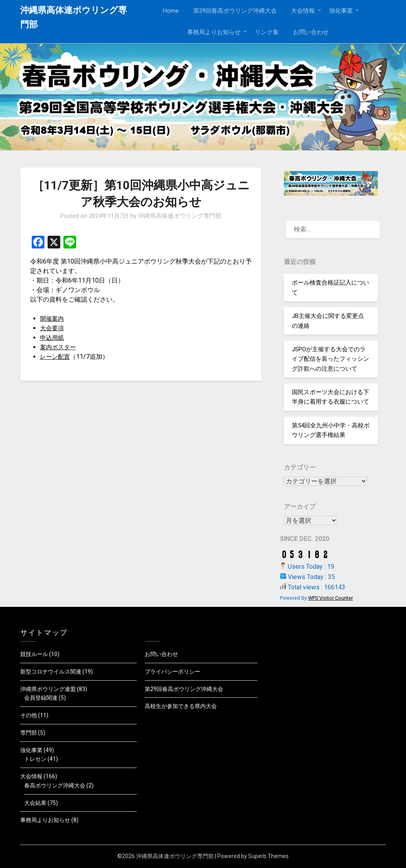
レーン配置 (56, 357)
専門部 (29, 733)
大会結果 (35, 803)
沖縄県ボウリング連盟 (48, 689)
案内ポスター (59, 347)
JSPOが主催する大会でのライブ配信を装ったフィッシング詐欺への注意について (330, 359)
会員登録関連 (41, 698)
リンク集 (267, 32)
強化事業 (341, 11)
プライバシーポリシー (172, 672)
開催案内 (53, 319)
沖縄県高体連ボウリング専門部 (74, 17)
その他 (29, 715)
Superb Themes (268, 856)
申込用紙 (53, 338)
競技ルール (34, 654)
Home (171, 11)
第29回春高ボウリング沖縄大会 (235, 11)
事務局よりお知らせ (214, 32)
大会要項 (53, 328)
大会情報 (303, 11)
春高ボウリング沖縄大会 (55, 785)
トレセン (35, 759)
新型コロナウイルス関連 (51, 672)
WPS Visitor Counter (330, 598)
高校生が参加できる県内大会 (181, 706)
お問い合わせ (311, 32)
